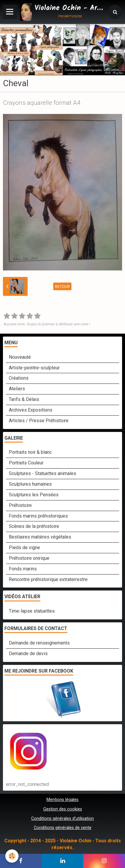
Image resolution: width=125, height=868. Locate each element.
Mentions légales (62, 800)
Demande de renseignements (39, 643)
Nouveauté (20, 357)
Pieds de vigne (24, 548)
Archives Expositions (31, 410)
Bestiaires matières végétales (40, 537)
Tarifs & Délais (24, 399)
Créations (19, 378)
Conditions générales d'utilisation (62, 819)
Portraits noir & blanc (30, 452)
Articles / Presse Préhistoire (39, 421)
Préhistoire (20, 505)
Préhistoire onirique (29, 558)
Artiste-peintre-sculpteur (34, 368)
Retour (62, 286)
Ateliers (17, 389)
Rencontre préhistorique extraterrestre (48, 579)
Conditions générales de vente (63, 828)
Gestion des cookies (63, 809)
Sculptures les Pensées (34, 495)
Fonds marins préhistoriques (38, 516)
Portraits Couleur (26, 463)
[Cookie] (12, 856)
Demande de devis (28, 654)
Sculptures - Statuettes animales (42, 473)
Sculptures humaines (30, 484)
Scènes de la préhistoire (34, 526)
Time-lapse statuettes (32, 611)
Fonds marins (23, 569)
